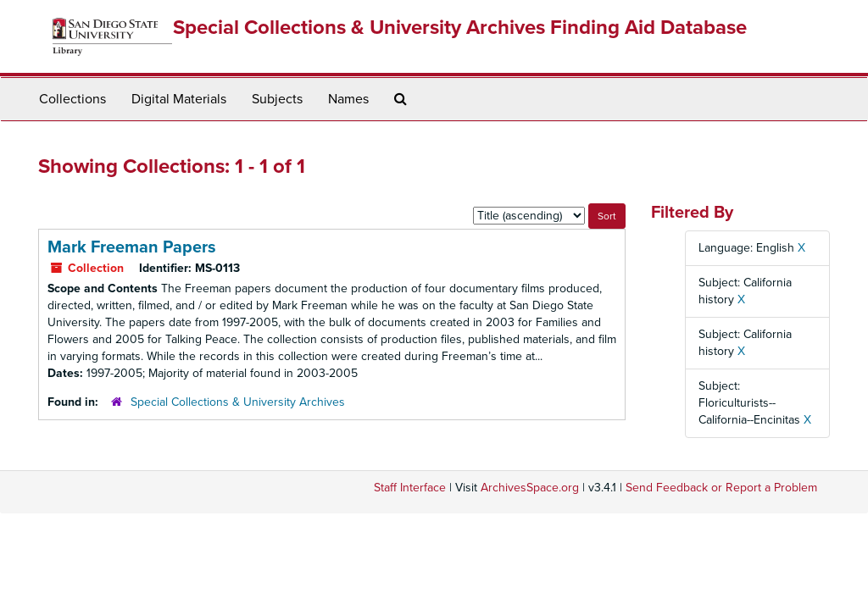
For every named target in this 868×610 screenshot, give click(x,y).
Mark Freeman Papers (132, 247)
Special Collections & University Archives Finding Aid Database (460, 28)
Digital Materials (179, 99)
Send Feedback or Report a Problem (721, 488)
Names (348, 99)
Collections (72, 99)
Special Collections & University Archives (238, 402)
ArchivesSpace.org (530, 488)
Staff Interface (410, 488)
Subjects (277, 99)
